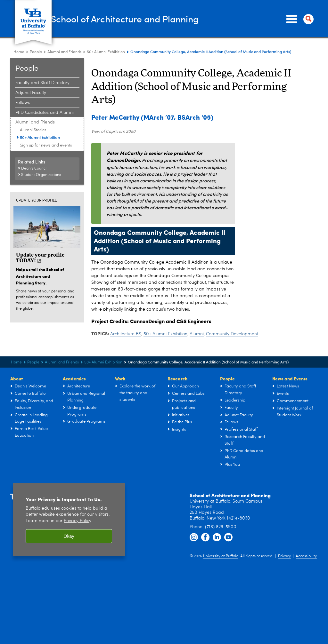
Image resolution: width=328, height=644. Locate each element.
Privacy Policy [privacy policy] (77, 521)
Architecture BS (126, 334)
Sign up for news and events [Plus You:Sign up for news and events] (46, 145)
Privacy (284, 556)
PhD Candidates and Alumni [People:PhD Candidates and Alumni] (45, 113)
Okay (69, 536)
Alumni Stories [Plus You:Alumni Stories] (33, 130)
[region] (69, 519)
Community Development (232, 334)
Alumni (197, 334)
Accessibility (306, 556)
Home (19, 52)
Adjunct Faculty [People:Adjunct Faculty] (31, 93)
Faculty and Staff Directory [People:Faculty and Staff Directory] (42, 83)
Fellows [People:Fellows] (23, 103)
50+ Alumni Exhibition (165, 334)
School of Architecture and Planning (152, 19)
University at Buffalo (221, 556)
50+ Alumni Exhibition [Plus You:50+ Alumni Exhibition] (106, 52)
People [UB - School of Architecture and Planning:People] (36, 52)
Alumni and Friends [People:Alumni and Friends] (64, 52)
